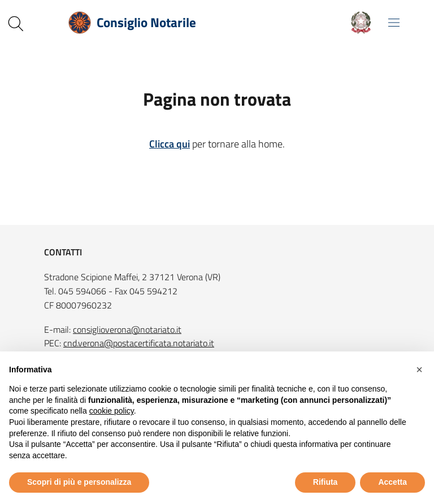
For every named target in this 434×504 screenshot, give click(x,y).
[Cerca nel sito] (16, 24)
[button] (419, 370)
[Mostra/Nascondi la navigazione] (394, 23)
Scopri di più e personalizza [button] (79, 482)
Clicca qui (170, 144)
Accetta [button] (392, 482)
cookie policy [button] (112, 411)
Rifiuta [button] (325, 482)
